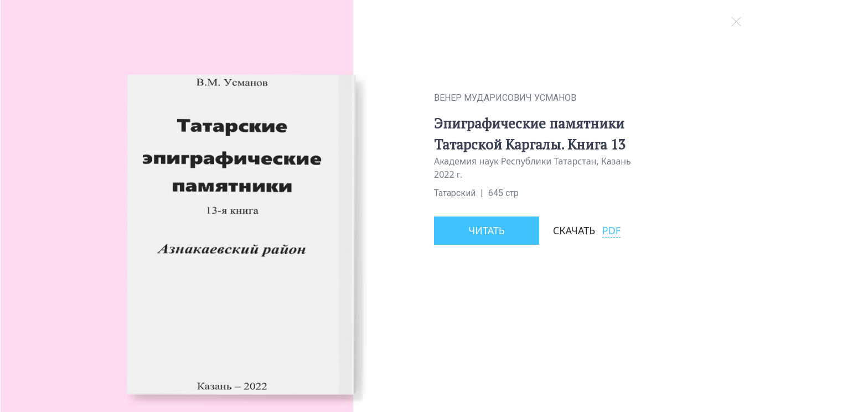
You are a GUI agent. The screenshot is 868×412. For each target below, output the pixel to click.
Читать (487, 230)
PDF (611, 230)
